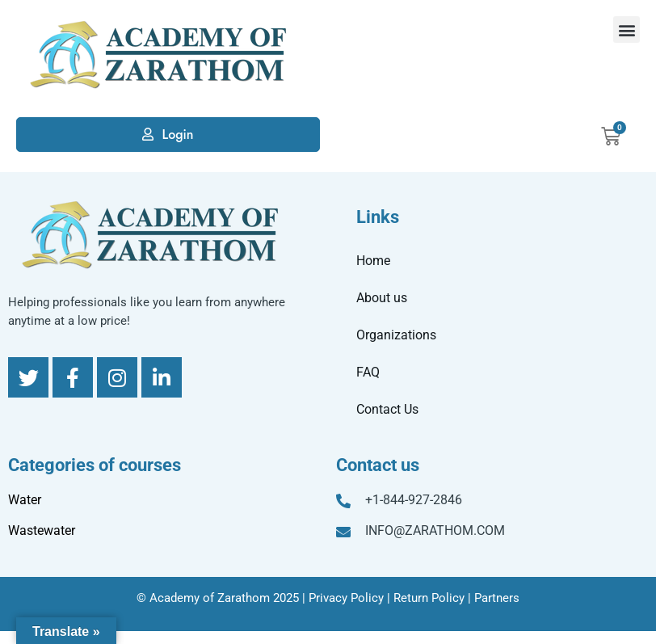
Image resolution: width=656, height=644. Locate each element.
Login (177, 135)
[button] (627, 29)
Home (373, 261)
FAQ (368, 372)
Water (25, 500)
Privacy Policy (346, 598)
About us (382, 298)
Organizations (396, 335)
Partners (497, 598)
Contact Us (387, 409)
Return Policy (429, 598)
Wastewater (42, 530)
